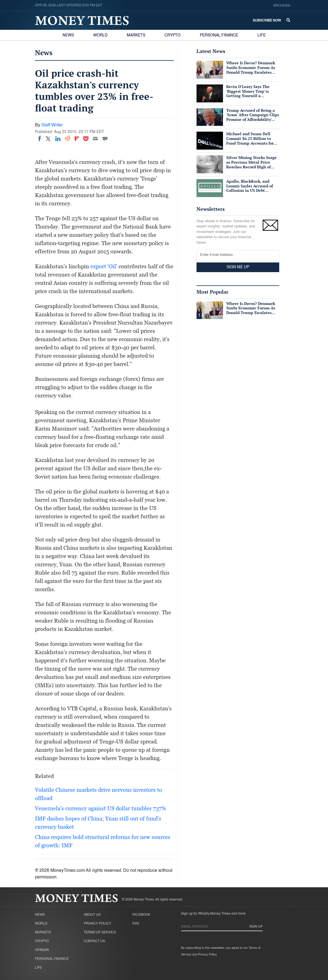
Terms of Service (100, 933)
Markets (136, 35)
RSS (136, 924)
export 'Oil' (104, 266)
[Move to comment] (105, 139)
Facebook (141, 915)
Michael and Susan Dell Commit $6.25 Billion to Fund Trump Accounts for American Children (250, 141)
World (100, 35)
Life (262, 35)
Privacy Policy (97, 924)
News (68, 35)
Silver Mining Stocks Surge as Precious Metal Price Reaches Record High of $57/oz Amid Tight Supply (252, 164)
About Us (92, 915)
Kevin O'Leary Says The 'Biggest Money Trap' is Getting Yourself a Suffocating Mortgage (248, 93)
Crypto (173, 35)
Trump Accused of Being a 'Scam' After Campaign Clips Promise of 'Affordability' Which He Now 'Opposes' (253, 117)
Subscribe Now (267, 21)
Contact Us (94, 941)
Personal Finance (219, 35)
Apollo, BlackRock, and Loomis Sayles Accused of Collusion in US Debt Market (250, 188)
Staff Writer (52, 125)
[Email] (95, 139)
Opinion (42, 950)
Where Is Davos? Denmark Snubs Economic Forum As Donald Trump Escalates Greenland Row (251, 70)
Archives (282, 6)
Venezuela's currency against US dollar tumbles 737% (100, 808)
